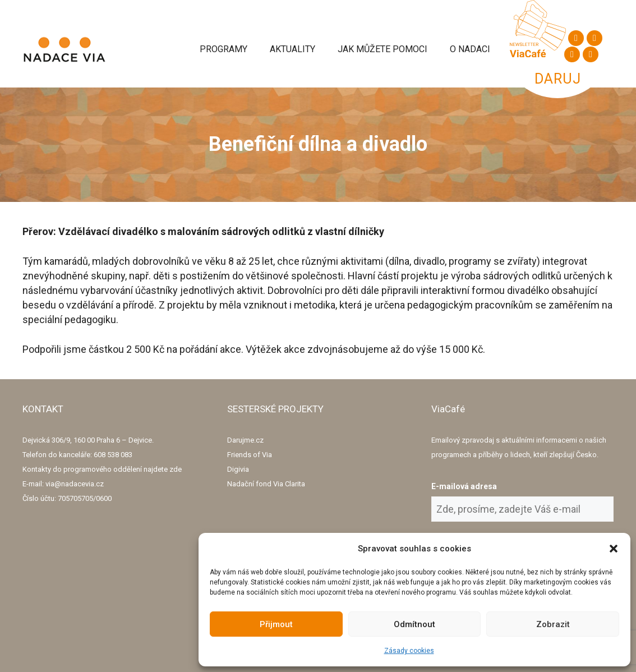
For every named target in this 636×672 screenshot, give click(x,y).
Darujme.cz (245, 440)
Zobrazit (553, 624)
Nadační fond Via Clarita (266, 484)
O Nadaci (470, 49)
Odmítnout (414, 624)
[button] (614, 549)
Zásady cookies (409, 651)
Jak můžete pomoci (382, 49)
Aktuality (292, 49)
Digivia (238, 469)
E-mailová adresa (464, 486)
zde (176, 469)
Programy (223, 49)
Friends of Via (250, 455)
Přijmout (276, 624)
